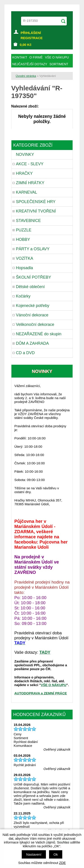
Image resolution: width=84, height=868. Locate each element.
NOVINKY (25, 154)
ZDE (62, 863)
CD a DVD (25, 353)
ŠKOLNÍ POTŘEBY (33, 277)
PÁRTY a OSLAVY (33, 249)
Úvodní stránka (26, 76)
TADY (45, 652)
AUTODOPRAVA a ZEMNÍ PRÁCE (41, 693)
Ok (56, 854)
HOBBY (23, 239)
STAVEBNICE (28, 221)
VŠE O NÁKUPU (54, 685)
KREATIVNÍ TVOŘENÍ (36, 211)
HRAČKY (24, 173)
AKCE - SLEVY (30, 164)
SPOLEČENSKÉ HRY (36, 202)
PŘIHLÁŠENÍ (31, 33)
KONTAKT (20, 57)
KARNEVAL (27, 192)
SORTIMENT (59, 64)
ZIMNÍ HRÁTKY (30, 183)
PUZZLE (24, 230)
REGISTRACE (32, 38)
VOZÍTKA (25, 258)
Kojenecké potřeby (33, 306)
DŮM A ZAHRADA (32, 343)
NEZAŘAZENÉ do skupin (39, 334)
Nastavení (34, 854)
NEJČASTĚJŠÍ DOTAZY (30, 64)
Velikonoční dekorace (35, 324)
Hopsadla (24, 268)
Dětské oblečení (30, 287)
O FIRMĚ (36, 57)
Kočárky (23, 296)
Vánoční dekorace (32, 315)
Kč (26, 45)
